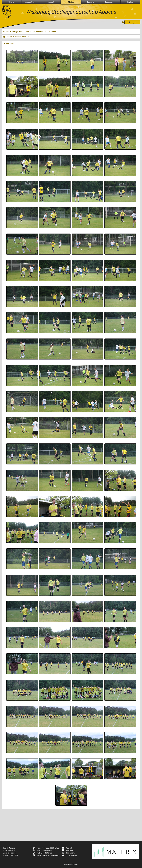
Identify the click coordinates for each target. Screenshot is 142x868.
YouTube (68, 848)
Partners (91, 2)
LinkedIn (68, 850)
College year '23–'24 (20, 32)
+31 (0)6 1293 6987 (44, 850)
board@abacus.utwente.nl (48, 855)
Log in (132, 22)
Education (110, 2)
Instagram (68, 853)
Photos (71, 2)
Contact (130, 2)
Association (31, 2)
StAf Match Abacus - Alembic (16, 37)
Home (11, 2)
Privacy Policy (70, 855)
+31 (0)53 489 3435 (44, 853)
